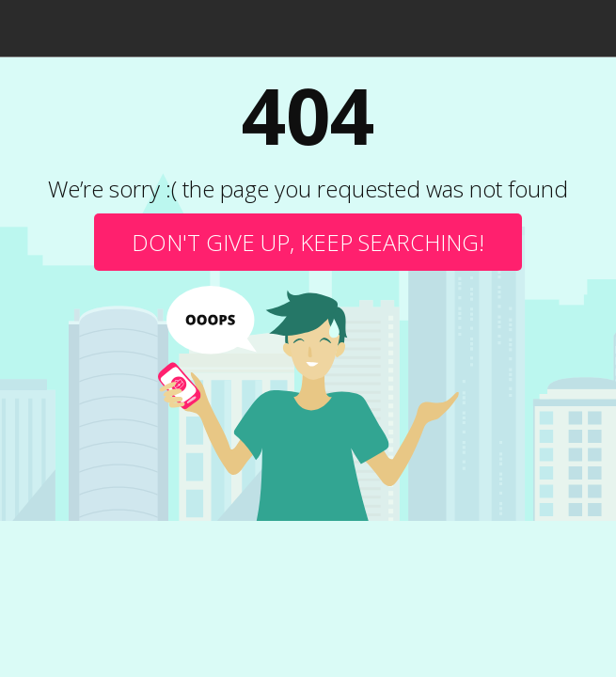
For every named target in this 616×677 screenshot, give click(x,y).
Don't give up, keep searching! (308, 242)
